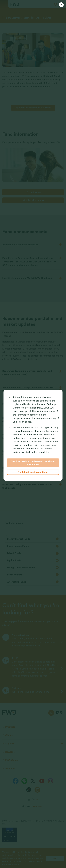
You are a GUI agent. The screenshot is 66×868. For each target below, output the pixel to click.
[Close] (61, 5)
